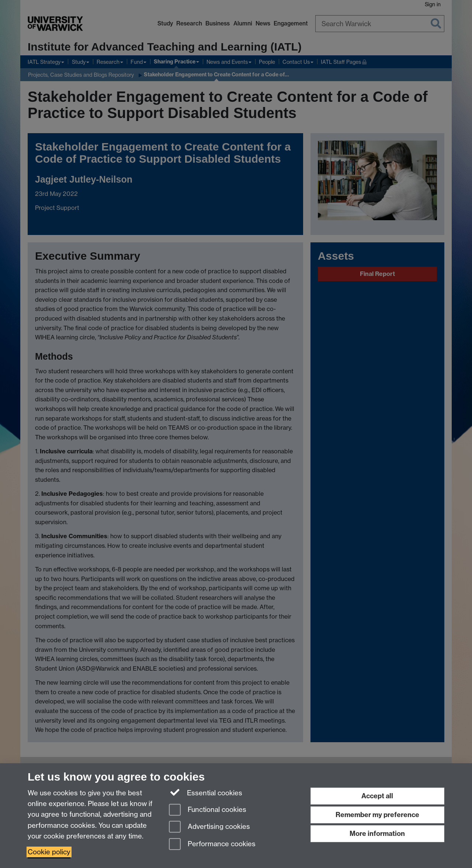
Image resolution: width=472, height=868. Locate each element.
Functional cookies (208, 810)
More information (377, 834)
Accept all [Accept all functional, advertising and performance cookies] (377, 796)
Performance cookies (212, 845)
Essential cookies (206, 792)
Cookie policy (49, 852)
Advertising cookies (209, 827)
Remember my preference (377, 815)
